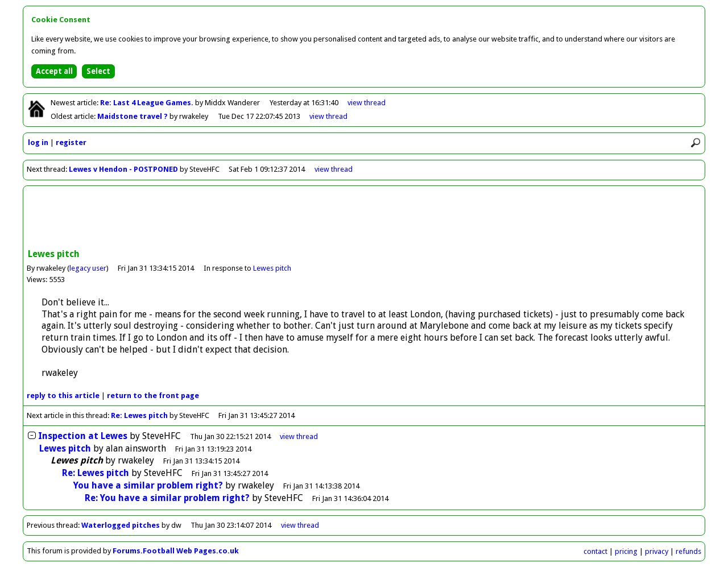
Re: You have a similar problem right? (167, 498)
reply (63, 396)
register (71, 142)
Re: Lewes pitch (139, 415)
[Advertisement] (364, 218)
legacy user (88, 268)
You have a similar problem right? (148, 485)
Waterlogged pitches (121, 525)
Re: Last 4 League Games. (148, 103)
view (367, 103)
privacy (657, 551)
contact (595, 551)
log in (38, 142)
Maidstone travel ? (133, 116)
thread (299, 436)
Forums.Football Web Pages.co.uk (176, 551)
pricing (626, 551)
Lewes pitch (272, 268)
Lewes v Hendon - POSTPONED (123, 169)
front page (153, 396)
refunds (688, 551)
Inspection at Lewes (83, 436)
